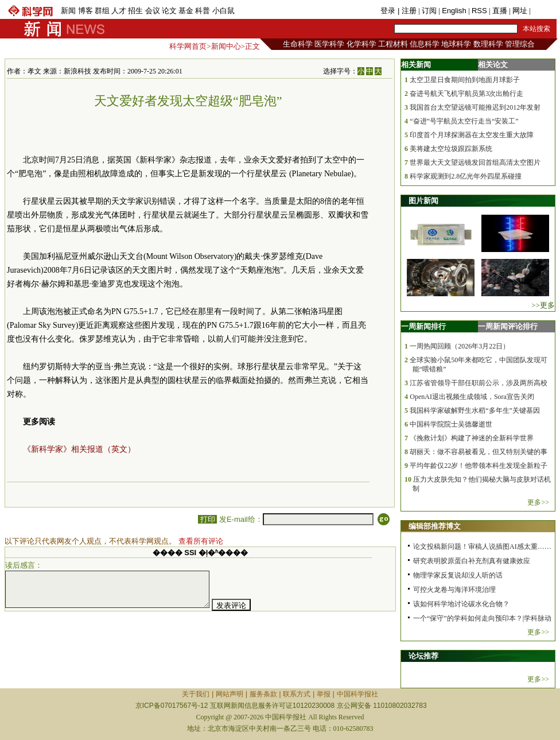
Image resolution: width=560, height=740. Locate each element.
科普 (203, 11)
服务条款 (263, 694)
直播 (500, 11)
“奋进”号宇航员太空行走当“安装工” (464, 121)
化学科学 (361, 44)
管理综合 (520, 44)
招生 (135, 11)
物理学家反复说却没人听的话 (458, 575)
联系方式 (297, 694)
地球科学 (456, 44)
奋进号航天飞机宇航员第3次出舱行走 (466, 94)
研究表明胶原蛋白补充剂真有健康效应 (472, 561)
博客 (85, 11)
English (454, 11)
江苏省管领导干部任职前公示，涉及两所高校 (479, 383)
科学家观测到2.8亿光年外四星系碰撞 (466, 176)
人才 (119, 11)
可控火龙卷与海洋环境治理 (454, 590)
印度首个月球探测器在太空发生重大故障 (472, 135)
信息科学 (425, 44)
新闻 (68, 11)
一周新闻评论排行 (508, 326)
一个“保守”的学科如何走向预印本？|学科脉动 (482, 618)
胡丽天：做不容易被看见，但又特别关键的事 (479, 452)
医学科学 (329, 44)
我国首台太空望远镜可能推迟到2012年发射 (475, 107)
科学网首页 (188, 46)
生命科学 (298, 44)
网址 (520, 11)
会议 (153, 11)
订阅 (429, 11)
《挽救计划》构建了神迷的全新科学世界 (472, 438)
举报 (324, 694)
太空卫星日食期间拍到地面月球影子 (465, 80)
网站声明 (230, 694)
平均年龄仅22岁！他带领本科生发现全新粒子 (479, 466)
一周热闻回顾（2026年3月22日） (460, 346)
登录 (389, 11)
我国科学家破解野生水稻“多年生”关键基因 (475, 410)
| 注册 (407, 11)
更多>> (538, 502)
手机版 (544, 11)
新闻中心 (226, 46)
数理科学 (488, 44)
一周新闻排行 (423, 326)
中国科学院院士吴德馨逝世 (451, 424)
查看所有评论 (201, 541)
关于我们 (196, 694)
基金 (186, 11)
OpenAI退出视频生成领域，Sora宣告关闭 (472, 397)
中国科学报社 (357, 694)
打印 (207, 519)
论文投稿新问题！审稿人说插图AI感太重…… (482, 547)
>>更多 (543, 305)
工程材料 (393, 44)
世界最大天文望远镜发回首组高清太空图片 (475, 162)
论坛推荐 (423, 656)
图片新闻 (423, 201)
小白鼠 (223, 11)
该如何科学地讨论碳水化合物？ (461, 604)
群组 (102, 11)
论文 (169, 11)
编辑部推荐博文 (435, 526)
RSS (479, 11)
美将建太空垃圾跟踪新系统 (451, 149)
